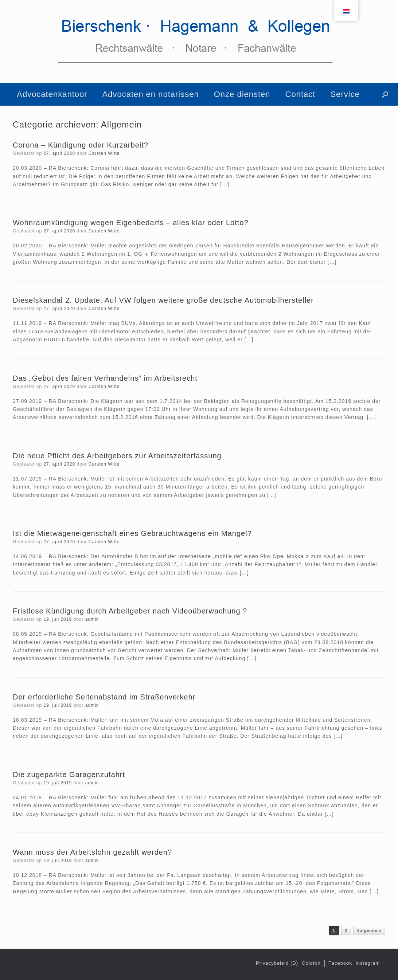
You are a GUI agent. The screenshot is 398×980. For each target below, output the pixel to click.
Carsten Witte (104, 153)
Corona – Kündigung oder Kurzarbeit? (81, 145)
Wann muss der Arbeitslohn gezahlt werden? (92, 852)
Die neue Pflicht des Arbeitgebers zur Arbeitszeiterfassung (117, 456)
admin (92, 619)
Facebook (340, 963)
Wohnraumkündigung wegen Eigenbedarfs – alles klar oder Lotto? (131, 223)
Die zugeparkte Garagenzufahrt (69, 775)
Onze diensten (242, 94)
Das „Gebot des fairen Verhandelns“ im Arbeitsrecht (105, 378)
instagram (368, 963)
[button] (385, 94)
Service (345, 94)
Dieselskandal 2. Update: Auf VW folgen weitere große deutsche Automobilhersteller (163, 300)
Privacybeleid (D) (277, 963)
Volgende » (369, 930)
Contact (301, 94)
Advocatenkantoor (52, 94)
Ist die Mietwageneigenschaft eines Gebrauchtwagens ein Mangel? (132, 533)
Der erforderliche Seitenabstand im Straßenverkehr (104, 697)
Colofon (311, 963)
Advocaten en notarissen (151, 94)
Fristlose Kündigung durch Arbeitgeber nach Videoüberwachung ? (130, 611)
